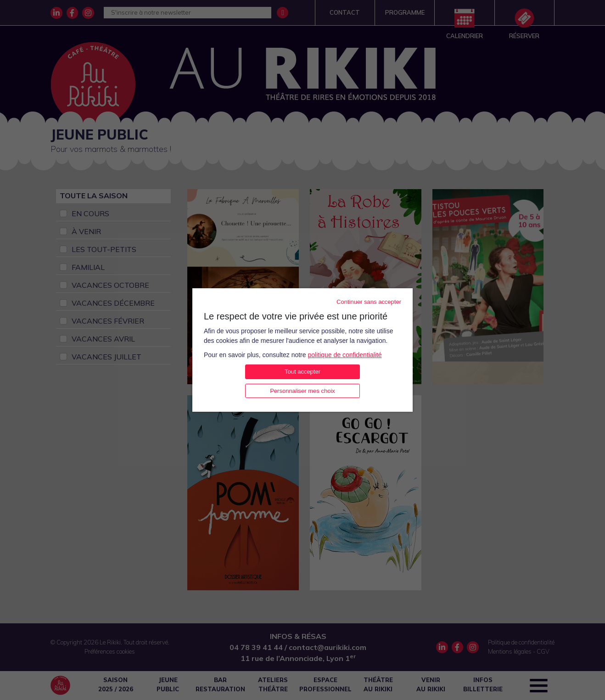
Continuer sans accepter (369, 302)
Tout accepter (302, 372)
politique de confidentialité (345, 355)
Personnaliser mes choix (302, 391)
